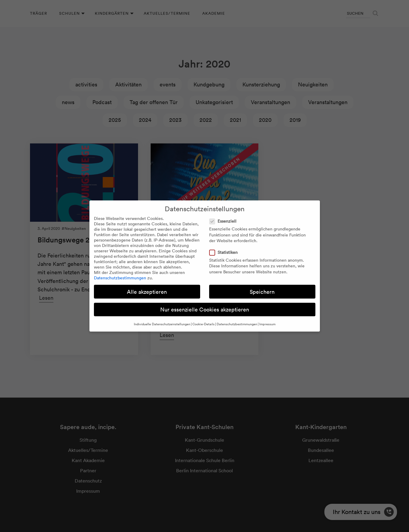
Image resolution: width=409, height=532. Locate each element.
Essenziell (225, 221)
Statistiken (225, 252)
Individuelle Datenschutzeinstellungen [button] (162, 324)
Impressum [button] (267, 324)
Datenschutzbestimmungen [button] (237, 324)
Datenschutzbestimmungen (120, 278)
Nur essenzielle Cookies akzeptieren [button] (205, 310)
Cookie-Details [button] (203, 324)
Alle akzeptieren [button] (147, 292)
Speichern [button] (262, 292)
